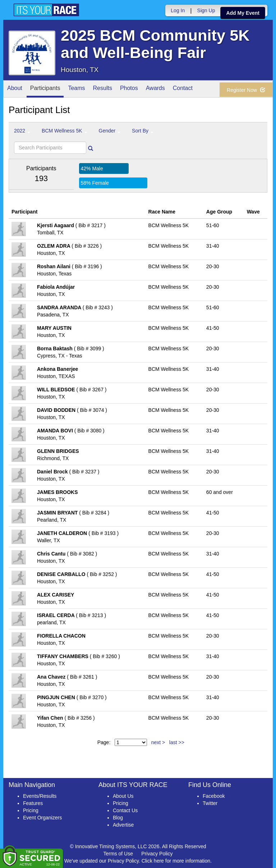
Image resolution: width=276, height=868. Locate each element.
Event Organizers (42, 818)
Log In (178, 10)
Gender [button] (110, 131)
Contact (183, 89)
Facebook (214, 796)
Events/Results (40, 796)
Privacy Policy (157, 854)
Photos (129, 89)
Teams (76, 89)
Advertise (123, 825)
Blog (118, 818)
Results (103, 89)
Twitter (210, 803)
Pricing (31, 810)
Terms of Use (118, 854)
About (15, 89)
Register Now (246, 90)
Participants (45, 89)
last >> (177, 742)
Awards (155, 89)
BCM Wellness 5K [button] (64, 131)
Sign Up (206, 10)
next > (158, 742)
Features (33, 803)
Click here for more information (176, 861)
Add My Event (243, 13)
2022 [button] (22, 131)
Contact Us (125, 810)
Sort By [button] (143, 131)
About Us (123, 796)
